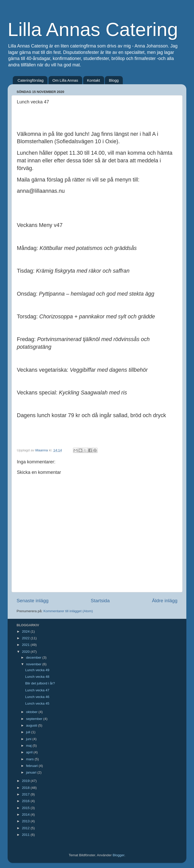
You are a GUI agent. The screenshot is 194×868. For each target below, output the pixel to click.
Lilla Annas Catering (93, 29)
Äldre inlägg (165, 601)
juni (29, 739)
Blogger (118, 855)
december (34, 658)
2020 (26, 652)
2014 (26, 815)
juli (29, 732)
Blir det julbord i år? (40, 683)
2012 (26, 828)
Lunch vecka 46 (37, 697)
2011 (26, 835)
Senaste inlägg (33, 601)
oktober (32, 712)
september (35, 719)
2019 (26, 781)
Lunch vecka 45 (37, 703)
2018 (26, 788)
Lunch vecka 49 (37, 670)
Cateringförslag (31, 80)
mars (30, 759)
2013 (26, 821)
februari (32, 766)
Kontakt (94, 80)
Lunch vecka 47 (37, 690)
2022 (26, 638)
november (34, 664)
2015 (26, 808)
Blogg (114, 80)
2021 (26, 645)
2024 (26, 631)
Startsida (100, 601)
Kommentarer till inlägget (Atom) (68, 611)
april (30, 752)
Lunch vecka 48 (37, 677)
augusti (32, 725)
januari (32, 772)
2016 (26, 801)
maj (29, 746)
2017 (26, 794)
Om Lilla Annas (65, 80)
